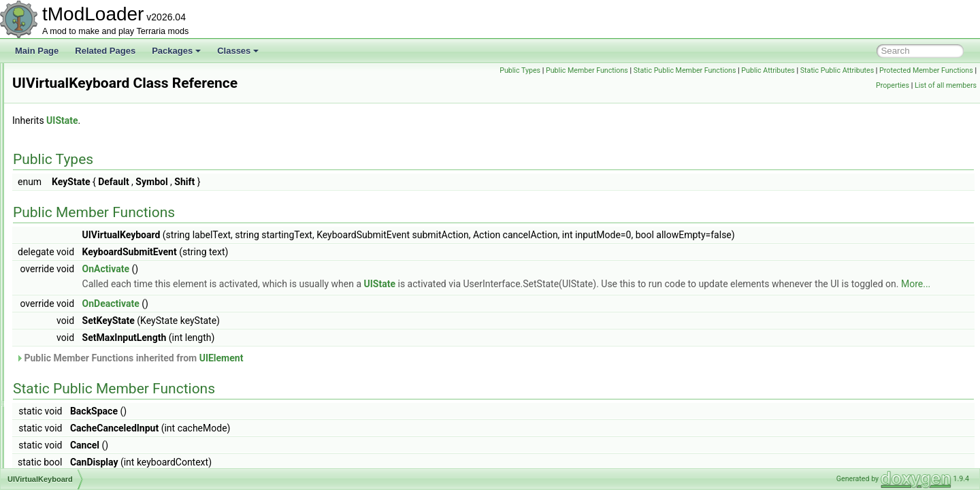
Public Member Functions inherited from (299, 373)
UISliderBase (69, 137)
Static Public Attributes (936, 70)
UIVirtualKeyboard (78, 272)
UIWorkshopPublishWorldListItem (105, 332)
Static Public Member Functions (784, 70)
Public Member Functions (686, 70)
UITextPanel (67, 212)
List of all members (946, 85)
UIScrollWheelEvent (81, 78)
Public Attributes (867, 70)
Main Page (37, 51)
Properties (893, 85)
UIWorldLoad (69, 437)
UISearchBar (68, 93)
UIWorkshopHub (75, 287)
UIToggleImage (72, 227)
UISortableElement (79, 152)
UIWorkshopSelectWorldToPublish (107, 362)
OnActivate (276, 269)
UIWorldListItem (74, 422)
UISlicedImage (71, 122)
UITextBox (64, 197)
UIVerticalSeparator (80, 242)
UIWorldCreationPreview (89, 407)
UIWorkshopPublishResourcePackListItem (121, 317)
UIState (59, 167)
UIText (56, 182)
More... (396, 299)
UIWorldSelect (71, 452)
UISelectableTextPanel (86, 108)
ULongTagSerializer (81, 467)
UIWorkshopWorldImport (89, 377)
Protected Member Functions (823, 85)
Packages (176, 51)
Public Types (619, 70)
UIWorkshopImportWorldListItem (104, 302)
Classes (238, 51)
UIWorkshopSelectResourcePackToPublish (123, 347)
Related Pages (105, 51)
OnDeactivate (281, 318)
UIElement (392, 373)
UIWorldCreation (75, 392)
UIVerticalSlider (73, 257)
